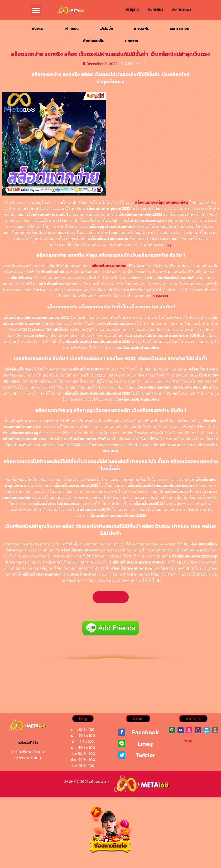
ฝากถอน (72, 28)
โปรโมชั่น (106, 28)
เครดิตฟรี (141, 28)
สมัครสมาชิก (179, 28)
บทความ (132, 41)
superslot (161, 296)
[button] (36, 10)
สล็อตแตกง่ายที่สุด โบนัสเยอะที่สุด (162, 202)
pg (169, 244)
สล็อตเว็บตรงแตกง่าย (109, 266)
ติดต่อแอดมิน (94, 41)
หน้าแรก (38, 28)
